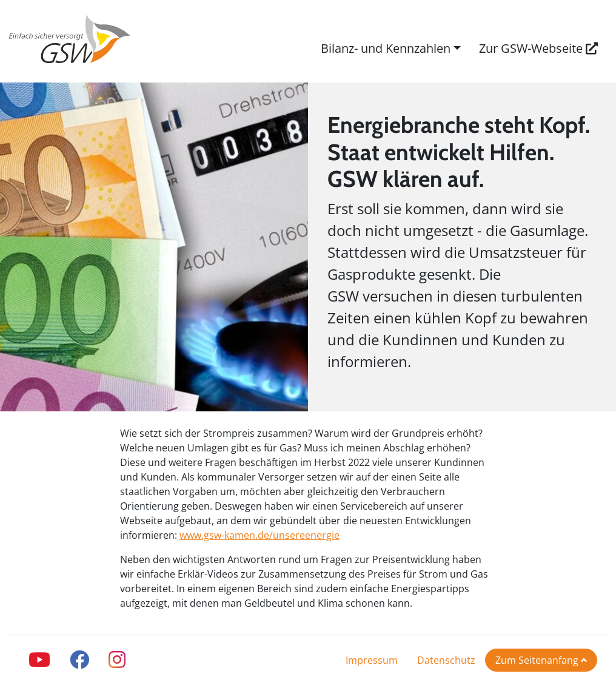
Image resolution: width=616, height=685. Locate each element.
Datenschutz (446, 660)
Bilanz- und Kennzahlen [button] (386, 48)
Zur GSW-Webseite (538, 48)
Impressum (372, 660)
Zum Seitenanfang (541, 660)
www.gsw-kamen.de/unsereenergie (259, 535)
